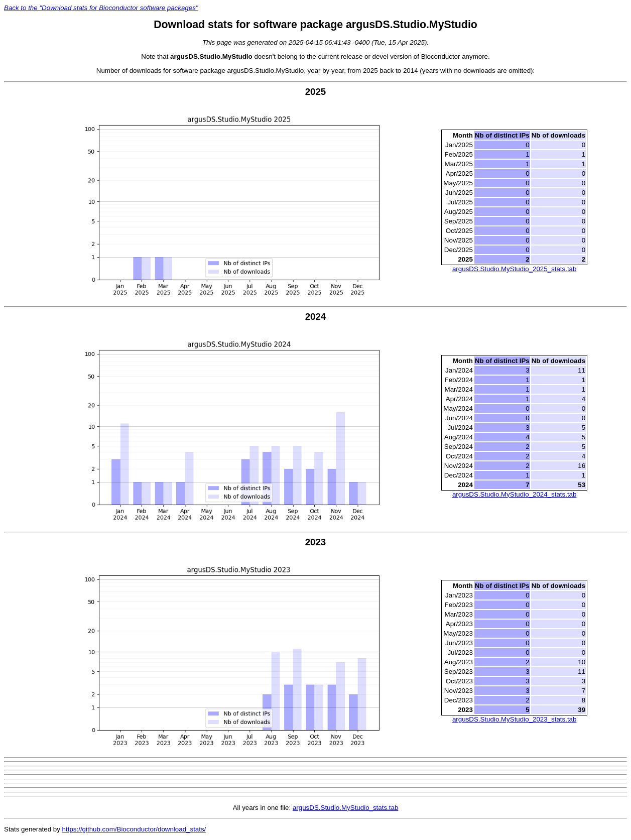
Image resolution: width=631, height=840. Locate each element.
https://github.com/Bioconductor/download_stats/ (134, 829)
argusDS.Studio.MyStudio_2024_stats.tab (514, 494)
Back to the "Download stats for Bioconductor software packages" (101, 8)
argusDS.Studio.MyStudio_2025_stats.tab (514, 269)
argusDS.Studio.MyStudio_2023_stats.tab (514, 719)
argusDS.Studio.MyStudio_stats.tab (345, 808)
